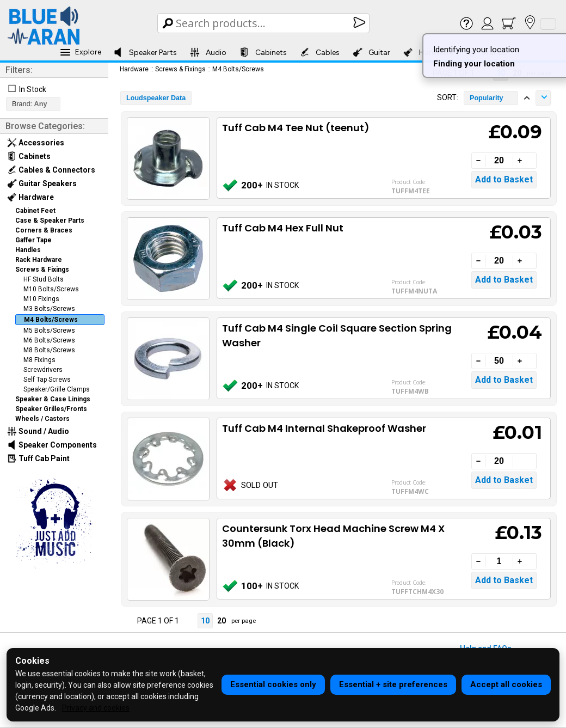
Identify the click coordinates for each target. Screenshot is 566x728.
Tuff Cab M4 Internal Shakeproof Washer (324, 428)
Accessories (36, 143)
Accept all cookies (506, 684)
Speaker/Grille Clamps (57, 389)
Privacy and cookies (96, 708)
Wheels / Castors (42, 419)
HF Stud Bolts (44, 279)
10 (205, 621)
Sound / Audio (38, 431)
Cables (320, 52)
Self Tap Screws (47, 380)
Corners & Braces (44, 230)
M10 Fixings (41, 299)
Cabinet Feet (35, 211)
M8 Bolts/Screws (49, 350)
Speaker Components (52, 445)
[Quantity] (499, 161)
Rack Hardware (39, 260)
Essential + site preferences (393, 684)
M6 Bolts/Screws (49, 340)
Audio (208, 52)
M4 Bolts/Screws (51, 320)
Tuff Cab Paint (38, 458)
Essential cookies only (273, 684)
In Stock (33, 89)
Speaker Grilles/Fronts (51, 409)
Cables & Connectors (51, 170)
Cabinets (263, 52)
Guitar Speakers (42, 183)
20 (222, 621)
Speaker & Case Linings (53, 399)
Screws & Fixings (42, 270)
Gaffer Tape (33, 240)
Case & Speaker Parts (50, 221)
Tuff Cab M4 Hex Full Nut (283, 228)
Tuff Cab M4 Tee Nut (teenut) (296, 128)
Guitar (371, 52)
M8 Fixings (39, 360)
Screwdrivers (43, 370)
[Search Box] (264, 23)
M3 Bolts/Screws (49, 309)
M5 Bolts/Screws (49, 331)
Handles (28, 250)
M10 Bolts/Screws (51, 289)
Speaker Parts (145, 52)
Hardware (30, 197)
